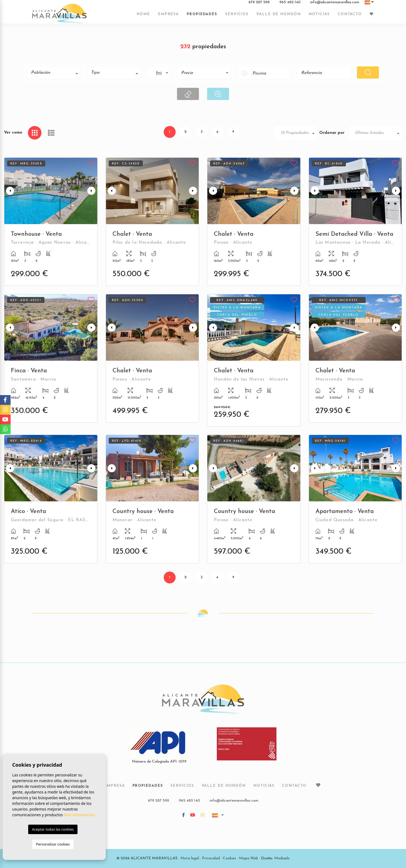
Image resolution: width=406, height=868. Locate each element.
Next (92, 191)
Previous (9, 191)
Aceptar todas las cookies (53, 829)
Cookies (229, 858)
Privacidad (211, 858)
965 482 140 (290, 5)
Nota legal (190, 858)
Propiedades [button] (202, 17)
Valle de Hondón (279, 17)
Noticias (319, 17)
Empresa (168, 17)
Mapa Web (249, 858)
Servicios (237, 17)
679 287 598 (259, 5)
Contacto (350, 17)
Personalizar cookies (53, 844)
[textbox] (56, 73)
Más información (80, 815)
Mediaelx (282, 858)
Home (143, 17)
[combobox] (54, 73)
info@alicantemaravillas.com (335, 5)
